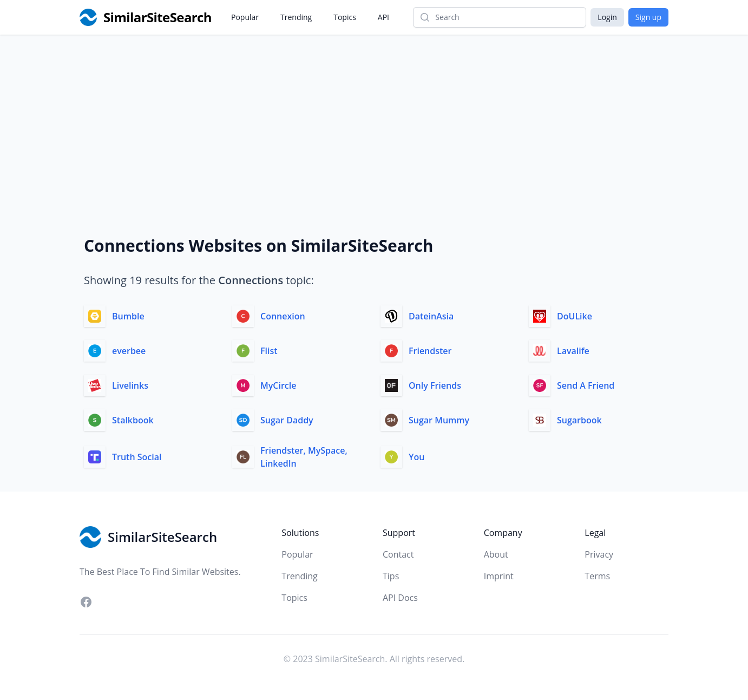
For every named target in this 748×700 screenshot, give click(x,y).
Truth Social (137, 457)
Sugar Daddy (287, 420)
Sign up (648, 17)
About (496, 554)
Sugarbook (579, 420)
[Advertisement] (374, 116)
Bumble (128, 316)
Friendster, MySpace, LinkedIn (304, 457)
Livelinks (130, 385)
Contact (398, 554)
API (383, 17)
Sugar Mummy (439, 420)
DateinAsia (431, 316)
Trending (296, 17)
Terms (597, 576)
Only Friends (435, 385)
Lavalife (573, 351)
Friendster (430, 351)
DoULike (575, 316)
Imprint (499, 576)
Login (607, 17)
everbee (129, 351)
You (416, 457)
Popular (245, 17)
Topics (345, 17)
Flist (269, 351)
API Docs (400, 598)
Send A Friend (586, 385)
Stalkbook (133, 420)
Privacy (599, 554)
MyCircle (278, 385)
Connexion (283, 316)
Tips (391, 576)
